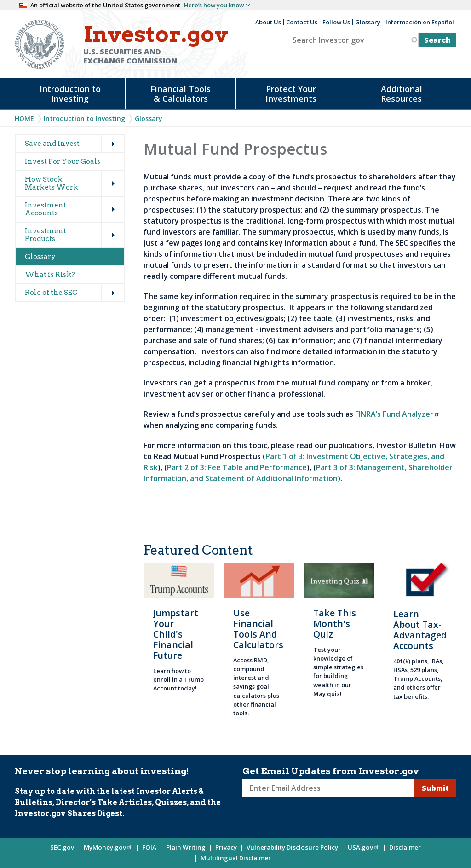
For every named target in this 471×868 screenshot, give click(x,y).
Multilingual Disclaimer (236, 858)
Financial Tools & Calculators (181, 94)
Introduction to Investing (70, 94)
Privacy (226, 847)
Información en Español (420, 22)
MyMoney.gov (108, 847)
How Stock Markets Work (52, 183)
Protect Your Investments (291, 94)
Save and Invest (52, 144)
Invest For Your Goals (63, 161)
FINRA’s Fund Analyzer (397, 414)
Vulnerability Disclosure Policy (292, 847)
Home (24, 118)
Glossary (368, 22)
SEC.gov (62, 847)
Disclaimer (405, 847)
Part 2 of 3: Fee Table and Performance (237, 467)
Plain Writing (186, 847)
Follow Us (336, 22)
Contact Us (302, 22)
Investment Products (46, 235)
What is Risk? (50, 275)
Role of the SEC (51, 293)
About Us (268, 22)
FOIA (149, 847)
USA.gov (364, 847)
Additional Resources (402, 94)
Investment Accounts (46, 209)
